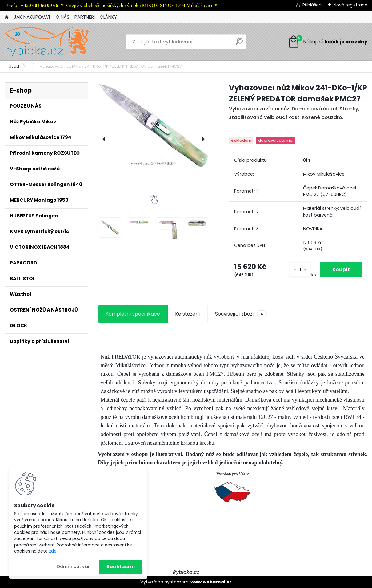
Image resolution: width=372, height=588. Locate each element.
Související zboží (241, 314)
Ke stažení (188, 314)
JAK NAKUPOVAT (32, 17)
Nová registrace (350, 5)
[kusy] (300, 270)
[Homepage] (7, 17)
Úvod (14, 66)
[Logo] (47, 42)
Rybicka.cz (186, 572)
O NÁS (63, 17)
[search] (239, 44)
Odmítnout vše (73, 567)
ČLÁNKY (108, 17)
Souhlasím (121, 567)
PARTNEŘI (85, 17)
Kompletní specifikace (133, 314)
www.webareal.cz (211, 582)
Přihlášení (313, 5)
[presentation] (104, 139)
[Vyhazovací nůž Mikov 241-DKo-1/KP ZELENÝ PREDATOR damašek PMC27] (154, 126)
